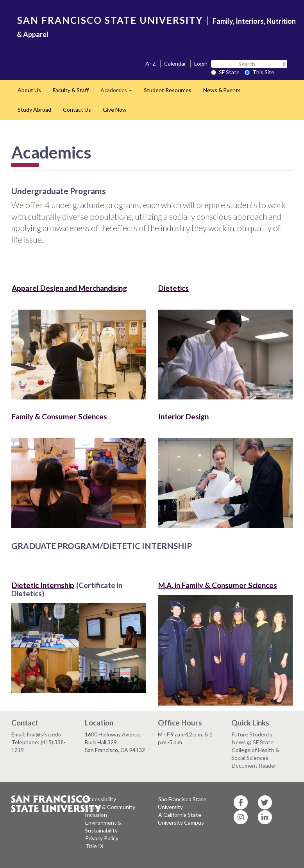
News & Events (222, 90)
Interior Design (183, 416)
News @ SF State (253, 742)
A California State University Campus (181, 819)
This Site (259, 72)
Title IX (94, 846)
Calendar (175, 63)
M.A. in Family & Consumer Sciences (218, 585)
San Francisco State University (182, 803)
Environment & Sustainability (103, 826)
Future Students (252, 734)
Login (201, 63)
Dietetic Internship (43, 585)
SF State (225, 72)
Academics (119, 92)
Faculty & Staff (71, 90)
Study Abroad (34, 110)
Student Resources (168, 90)
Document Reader (254, 766)
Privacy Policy (102, 838)
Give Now (115, 110)
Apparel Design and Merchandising (69, 288)
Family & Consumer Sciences (59, 416)
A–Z (151, 63)
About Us (29, 90)
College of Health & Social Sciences (255, 754)
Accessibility (101, 799)
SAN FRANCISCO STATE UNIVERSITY (110, 20)
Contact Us (77, 110)
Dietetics (173, 288)
